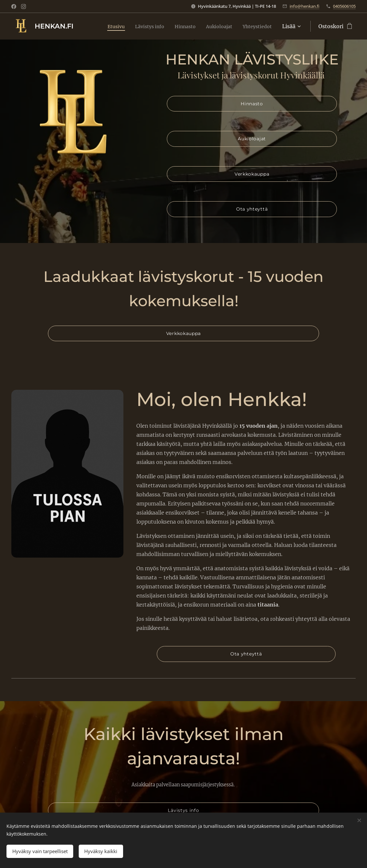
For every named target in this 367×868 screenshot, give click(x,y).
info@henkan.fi (304, 6)
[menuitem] (103, 26)
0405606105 (344, 6)
